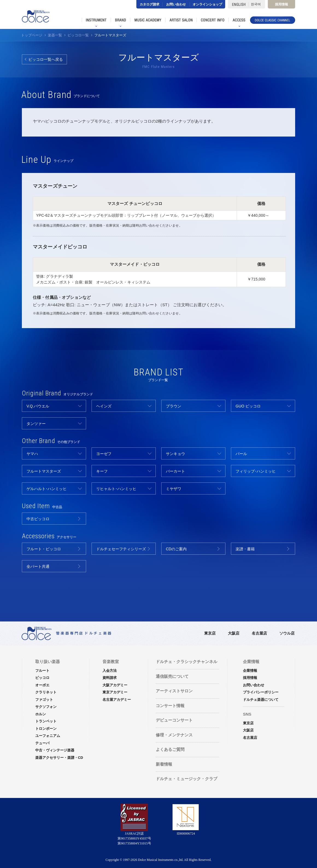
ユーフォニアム (48, 736)
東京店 (210, 633)
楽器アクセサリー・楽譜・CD (59, 758)
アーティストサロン (174, 691)
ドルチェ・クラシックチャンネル (187, 662)
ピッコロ (42, 678)
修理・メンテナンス (174, 735)
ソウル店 (287, 633)
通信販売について (172, 676)
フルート (42, 671)
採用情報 (281, 4)
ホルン (41, 714)
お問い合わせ (176, 4)
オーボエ (42, 685)
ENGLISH (238, 4)
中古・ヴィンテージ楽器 (55, 750)
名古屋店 (259, 633)
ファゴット (44, 700)
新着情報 (164, 764)
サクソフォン (46, 707)
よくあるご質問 (170, 749)
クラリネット (46, 692)
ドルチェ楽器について (261, 700)
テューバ (42, 743)
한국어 (257, 4)
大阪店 (234, 633)
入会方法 (110, 671)
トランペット (46, 721)
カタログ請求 (149, 4)
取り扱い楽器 (48, 662)
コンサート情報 (170, 706)
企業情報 (250, 671)
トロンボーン (46, 729)
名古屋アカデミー (117, 700)
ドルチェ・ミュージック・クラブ (187, 779)
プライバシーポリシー (261, 692)
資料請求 (110, 678)
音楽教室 (111, 662)
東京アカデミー (115, 692)
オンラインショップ (207, 4)
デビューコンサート (174, 720)
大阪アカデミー (115, 685)
